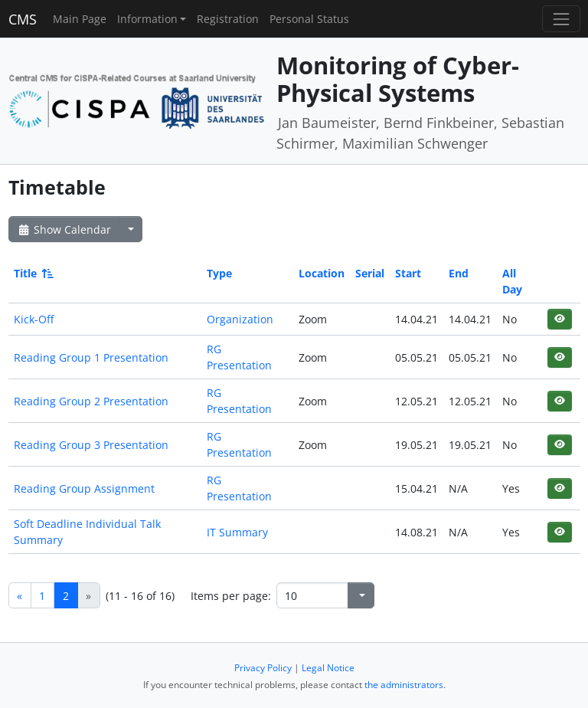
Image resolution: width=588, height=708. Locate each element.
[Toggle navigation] (561, 19)
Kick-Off (34, 319)
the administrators (404, 685)
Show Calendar (64, 229)
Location (322, 273)
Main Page (80, 19)
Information (147, 19)
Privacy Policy (263, 668)
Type (219, 273)
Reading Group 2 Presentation (91, 401)
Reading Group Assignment (84, 488)
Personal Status (309, 19)
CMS (23, 19)
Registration (228, 19)
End (459, 273)
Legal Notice (328, 668)
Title (33, 273)
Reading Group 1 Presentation (91, 357)
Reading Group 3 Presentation (91, 445)
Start (408, 273)
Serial (370, 273)
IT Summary (237, 532)
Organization (240, 319)
